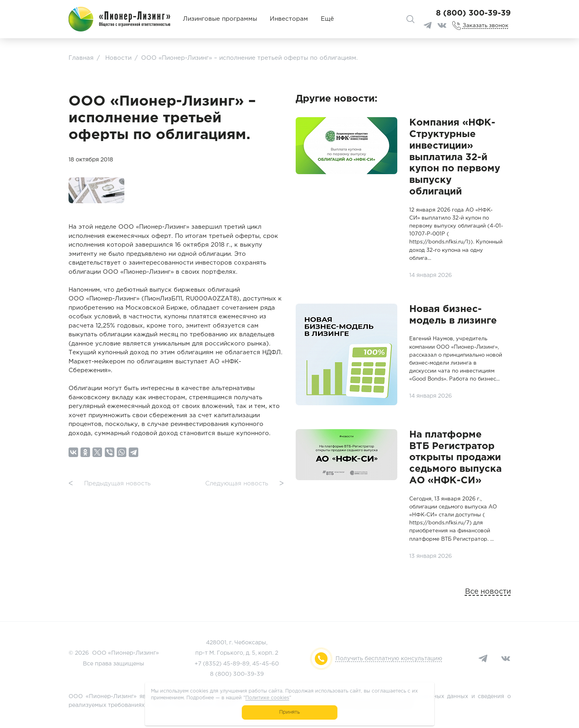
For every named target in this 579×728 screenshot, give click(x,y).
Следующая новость (244, 484)
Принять (289, 712)
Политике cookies (267, 698)
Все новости (488, 592)
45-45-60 (266, 664)
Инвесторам (289, 19)
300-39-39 (248, 674)
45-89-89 (236, 664)
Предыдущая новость (110, 484)
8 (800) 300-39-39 (473, 13)
